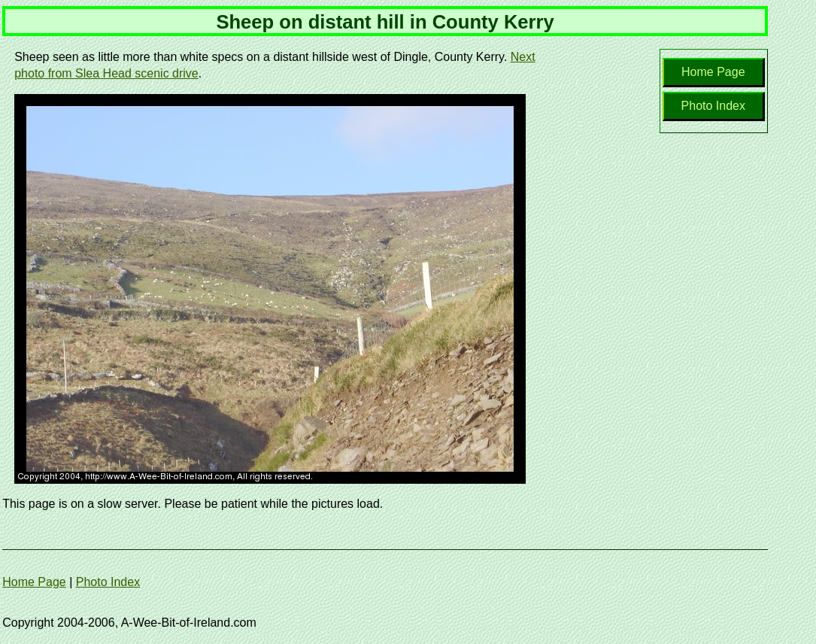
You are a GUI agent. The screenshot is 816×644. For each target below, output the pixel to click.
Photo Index (713, 106)
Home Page (713, 72)
